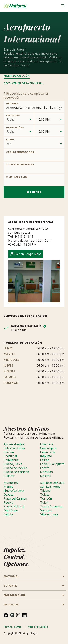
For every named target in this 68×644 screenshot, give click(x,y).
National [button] (11, 576)
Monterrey (11, 483)
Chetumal (10, 456)
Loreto (45, 468)
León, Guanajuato (52, 464)
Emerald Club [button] (14, 595)
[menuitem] (6, 615)
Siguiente (34, 192)
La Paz (45, 460)
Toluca (45, 495)
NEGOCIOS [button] (11, 604)
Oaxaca (9, 495)
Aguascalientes (14, 444)
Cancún (9, 452)
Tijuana (45, 491)
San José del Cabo (52, 483)
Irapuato (46, 456)
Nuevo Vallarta (14, 491)
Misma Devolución (17, 76)
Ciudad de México (15, 468)
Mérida (8, 487)
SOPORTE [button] (10, 586)
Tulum (45, 502)
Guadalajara (48, 448)
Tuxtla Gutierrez (51, 506)
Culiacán (9, 476)
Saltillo (8, 514)
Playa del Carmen (15, 498)
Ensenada (47, 444)
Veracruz (46, 510)
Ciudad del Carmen (16, 472)
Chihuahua (11, 460)
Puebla (8, 502)
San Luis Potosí (51, 487)
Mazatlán (46, 472)
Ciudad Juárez (13, 464)
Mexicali (46, 476)
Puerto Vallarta (14, 506)
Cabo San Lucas (14, 448)
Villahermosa (49, 514)
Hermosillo (48, 452)
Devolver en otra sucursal (23, 83)
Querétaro (11, 510)
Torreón (46, 498)
